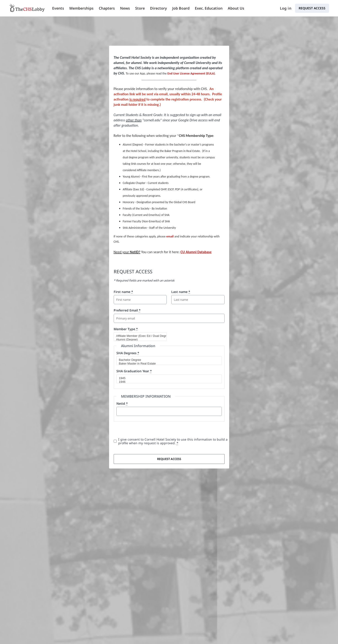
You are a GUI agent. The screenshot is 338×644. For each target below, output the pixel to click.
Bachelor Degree (167, 360)
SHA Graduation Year (134, 371)
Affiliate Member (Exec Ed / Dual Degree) (138, 336)
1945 (167, 378)
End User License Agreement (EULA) (191, 73)
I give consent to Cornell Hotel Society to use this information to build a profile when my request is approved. (173, 441)
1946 (167, 382)
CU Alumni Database (196, 252)
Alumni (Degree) (138, 340)
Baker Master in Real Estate (167, 364)
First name (123, 292)
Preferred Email (127, 310)
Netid (122, 403)
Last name (181, 292)
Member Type (126, 329)
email (170, 236)
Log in (286, 8)
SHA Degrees (128, 353)
